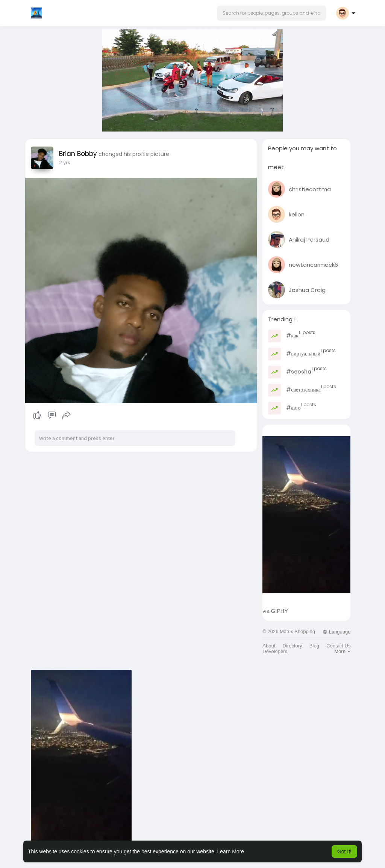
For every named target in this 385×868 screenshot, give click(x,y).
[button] (271, 13)
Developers (275, 651)
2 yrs (65, 163)
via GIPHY (275, 611)
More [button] (342, 651)
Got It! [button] (344, 851)
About (269, 646)
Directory (293, 646)
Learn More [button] (231, 851)
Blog (314, 646)
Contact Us (338, 646)
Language (336, 632)
